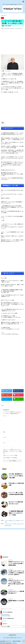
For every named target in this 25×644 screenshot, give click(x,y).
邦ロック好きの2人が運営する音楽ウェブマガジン (12, 638)
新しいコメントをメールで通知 (11, 455)
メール (5, 437)
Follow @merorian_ (5, 615)
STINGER (14, 643)
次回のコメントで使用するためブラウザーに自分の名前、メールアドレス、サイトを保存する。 (12, 451)
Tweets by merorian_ (6, 616)
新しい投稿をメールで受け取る (11, 458)
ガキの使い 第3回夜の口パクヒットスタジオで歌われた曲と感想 (16, 476)
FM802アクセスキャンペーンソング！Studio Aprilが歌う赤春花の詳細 (16, 563)
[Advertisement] (12, 42)
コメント (5, 416)
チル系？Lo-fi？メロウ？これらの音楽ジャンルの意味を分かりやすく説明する (16, 573)
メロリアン (3, 621)
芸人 (3, 405)
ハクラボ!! (8, 71)
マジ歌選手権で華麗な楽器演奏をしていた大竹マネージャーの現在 (16, 513)
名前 (4, 432)
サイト (4, 443)
